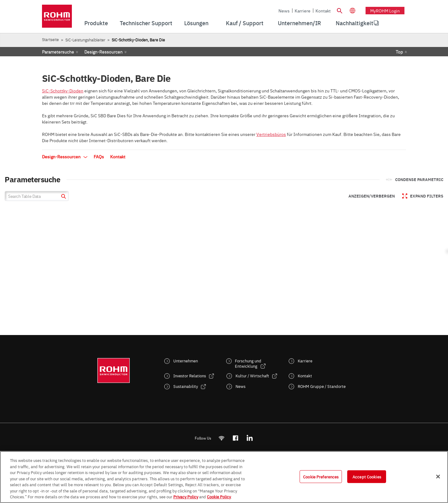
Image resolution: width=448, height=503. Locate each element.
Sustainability (186, 386)
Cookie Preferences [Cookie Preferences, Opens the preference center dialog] (321, 476)
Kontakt (323, 11)
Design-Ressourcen (103, 52)
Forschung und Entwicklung (248, 363)
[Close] (438, 477)
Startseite (50, 39)
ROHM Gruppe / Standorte (322, 386)
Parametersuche (58, 52)
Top (399, 52)
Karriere (303, 11)
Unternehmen (186, 361)
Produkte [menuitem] (96, 23)
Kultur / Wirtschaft (252, 376)
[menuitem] (355, 23)
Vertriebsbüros (271, 134)
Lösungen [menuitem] (196, 23)
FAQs (99, 156)
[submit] (63, 197)
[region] (224, 477)
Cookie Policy (219, 496)
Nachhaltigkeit (355, 23)
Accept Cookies (367, 476)
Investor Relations (190, 376)
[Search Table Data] (37, 196)
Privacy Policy (186, 496)
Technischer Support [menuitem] (146, 23)
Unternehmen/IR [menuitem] (299, 23)
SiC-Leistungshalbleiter (85, 40)
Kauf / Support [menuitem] (245, 23)
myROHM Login (385, 11)
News (284, 11)
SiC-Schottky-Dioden (63, 91)
